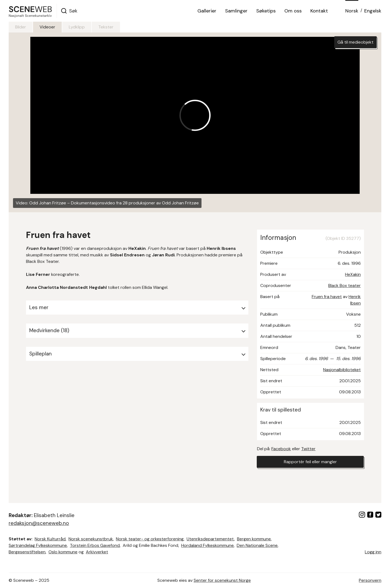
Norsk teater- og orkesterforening (150, 539)
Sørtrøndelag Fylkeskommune (38, 545)
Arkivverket (97, 552)
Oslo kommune (63, 552)
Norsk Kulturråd (50, 539)
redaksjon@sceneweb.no (39, 523)
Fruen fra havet (327, 297)
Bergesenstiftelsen (27, 552)
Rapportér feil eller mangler (310, 462)
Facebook (281, 449)
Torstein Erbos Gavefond (95, 545)
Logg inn (373, 552)
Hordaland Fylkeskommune (207, 545)
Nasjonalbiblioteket (342, 370)
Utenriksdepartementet (210, 539)
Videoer (47, 27)
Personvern (370, 580)
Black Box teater (344, 285)
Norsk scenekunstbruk (91, 539)
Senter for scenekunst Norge (222, 580)
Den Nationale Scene (257, 545)
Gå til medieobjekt (355, 42)
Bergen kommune (254, 539)
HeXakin (353, 274)
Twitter (308, 449)
